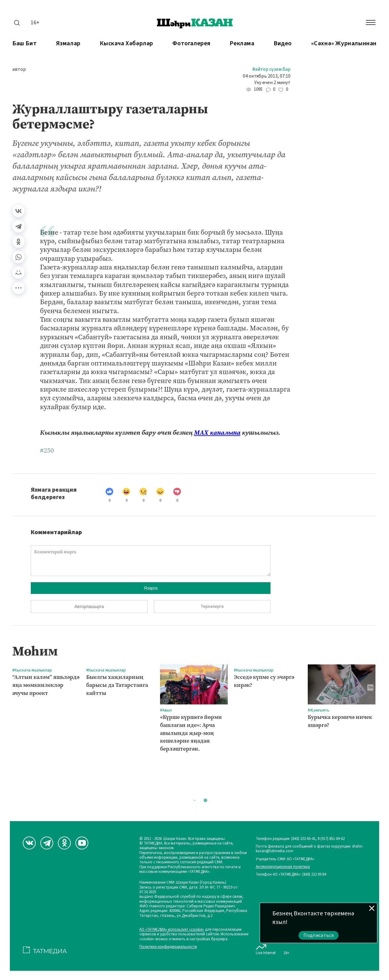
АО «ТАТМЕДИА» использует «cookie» (172, 930)
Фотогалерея (191, 44)
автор (19, 69)
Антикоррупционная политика (283, 867)
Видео (283, 44)
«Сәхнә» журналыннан (344, 44)
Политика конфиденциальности (168, 947)
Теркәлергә (212, 607)
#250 (47, 450)
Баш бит (24, 44)
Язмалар (68, 44)
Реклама (242, 44)
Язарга (151, 588)
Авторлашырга (89, 607)
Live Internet (266, 948)
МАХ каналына (217, 433)
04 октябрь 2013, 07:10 (267, 76)
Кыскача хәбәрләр (126, 44)
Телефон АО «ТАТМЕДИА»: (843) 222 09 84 (291, 875)
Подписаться (319, 935)
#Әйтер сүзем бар (271, 69)
